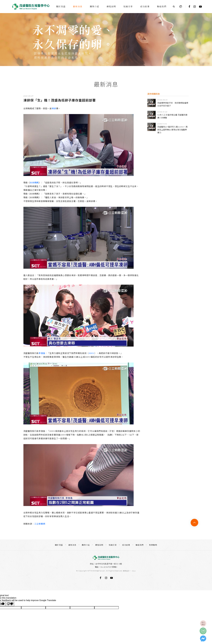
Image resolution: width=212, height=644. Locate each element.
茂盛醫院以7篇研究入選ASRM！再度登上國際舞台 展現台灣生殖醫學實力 (172, 130)
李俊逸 (42, 353)
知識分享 (128, 7)
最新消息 (78, 7)
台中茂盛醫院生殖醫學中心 (31, 7)
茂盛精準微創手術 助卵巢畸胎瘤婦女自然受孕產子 (173, 104)
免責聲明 (153, 545)
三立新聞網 (40, 524)
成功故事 (145, 7)
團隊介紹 (94, 7)
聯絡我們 (162, 7)
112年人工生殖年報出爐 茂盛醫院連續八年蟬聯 (172, 116)
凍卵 (54, 108)
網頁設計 (126, 571)
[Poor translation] (10, 604)
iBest (134, 571)
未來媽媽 (34, 183)
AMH (92, 353)
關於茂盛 (61, 7)
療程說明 (111, 7)
